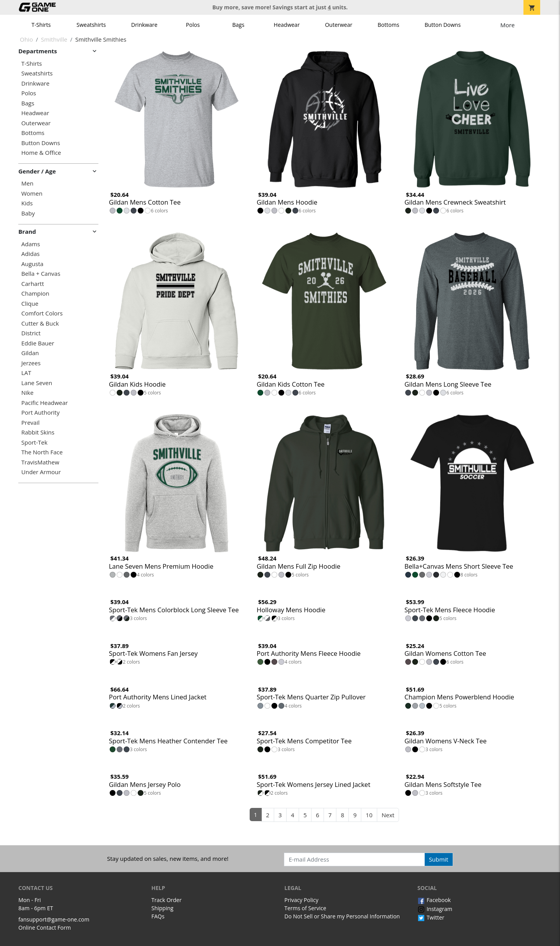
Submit (439, 859)
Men (27, 183)
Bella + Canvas (41, 274)
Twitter (431, 917)
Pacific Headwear (45, 403)
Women (32, 194)
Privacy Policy (301, 900)
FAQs (158, 916)
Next (388, 815)
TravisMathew (40, 462)
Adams (31, 244)
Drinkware (144, 25)
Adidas (31, 254)
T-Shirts (41, 25)
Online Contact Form (45, 928)
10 (369, 815)
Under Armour (41, 472)
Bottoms (388, 25)
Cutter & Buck (40, 323)
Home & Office (41, 153)
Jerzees (31, 363)
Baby (28, 213)
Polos (193, 25)
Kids (27, 203)
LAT (26, 373)
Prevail (31, 423)
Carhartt (33, 284)
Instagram (435, 909)
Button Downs (443, 25)
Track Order (166, 900)
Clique (30, 304)
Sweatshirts (91, 25)
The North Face (42, 452)
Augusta (32, 264)
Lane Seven (37, 383)
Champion (35, 293)
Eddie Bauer (38, 343)
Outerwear (339, 25)
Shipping (162, 908)
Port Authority (40, 413)
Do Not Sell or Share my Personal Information (342, 916)
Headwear (287, 25)
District (31, 333)
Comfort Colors (42, 313)
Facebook (434, 900)
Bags (238, 25)
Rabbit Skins (38, 432)
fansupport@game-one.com (54, 919)
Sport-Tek (34, 442)
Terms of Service (305, 908)
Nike (27, 393)
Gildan (30, 353)
